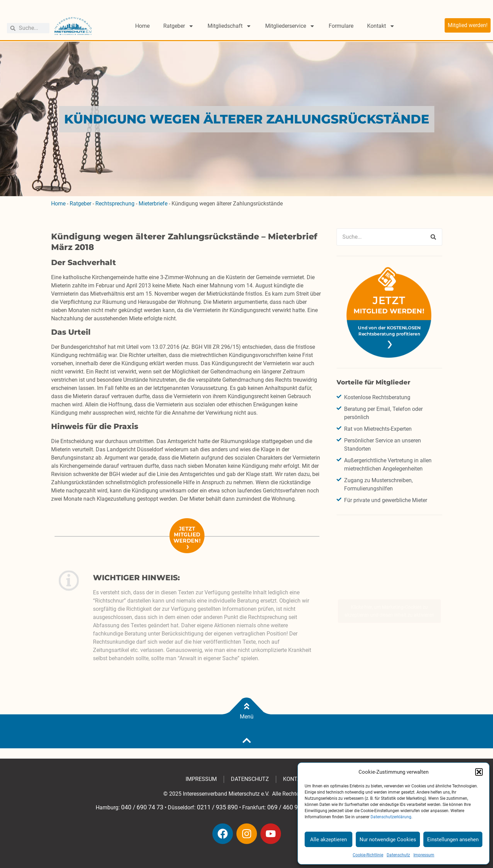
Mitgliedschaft (230, 26)
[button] (479, 772)
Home (142, 26)
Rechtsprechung (115, 204)
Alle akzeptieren (328, 840)
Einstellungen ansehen (453, 840)
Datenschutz (398, 855)
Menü (247, 717)
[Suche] (433, 237)
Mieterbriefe (153, 204)
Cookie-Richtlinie (368, 855)
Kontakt (381, 26)
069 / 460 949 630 (292, 807)
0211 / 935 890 (217, 807)
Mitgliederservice (290, 26)
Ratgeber (179, 26)
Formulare (341, 26)
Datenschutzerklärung (391, 817)
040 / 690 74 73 (142, 807)
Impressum (424, 855)
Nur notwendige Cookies (388, 840)
